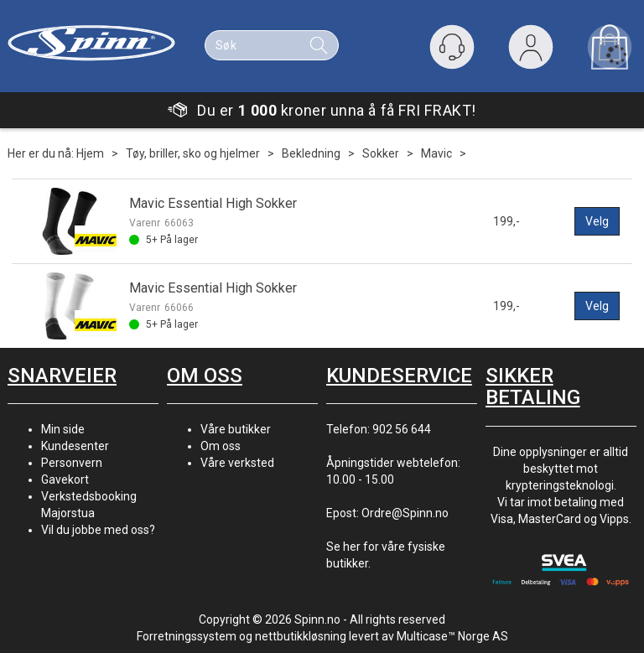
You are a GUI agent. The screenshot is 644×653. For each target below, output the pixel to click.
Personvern (72, 463)
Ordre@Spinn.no (405, 513)
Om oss (221, 446)
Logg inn (531, 51)
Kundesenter (75, 446)
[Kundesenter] (452, 47)
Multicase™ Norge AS (452, 636)
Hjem (90, 153)
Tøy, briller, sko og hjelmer (193, 153)
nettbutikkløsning (301, 636)
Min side (63, 429)
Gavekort (65, 479)
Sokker (381, 153)
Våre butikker (236, 429)
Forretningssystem (187, 636)
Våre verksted (237, 463)
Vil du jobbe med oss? (98, 530)
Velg (597, 221)
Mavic (436, 153)
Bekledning (311, 153)
